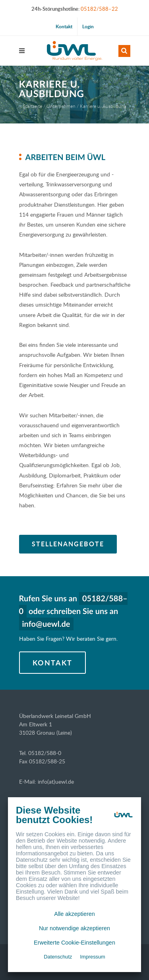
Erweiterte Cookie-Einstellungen (74, 943)
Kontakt (64, 26)
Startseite (33, 106)
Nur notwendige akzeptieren (74, 928)
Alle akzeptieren (74, 914)
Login (88, 26)
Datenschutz (58, 957)
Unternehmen (61, 106)
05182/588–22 (99, 9)
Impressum (92, 957)
